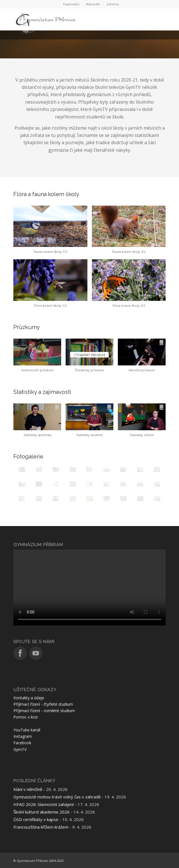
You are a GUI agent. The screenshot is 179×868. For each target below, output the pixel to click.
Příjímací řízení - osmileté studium (44, 711)
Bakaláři (93, 4)
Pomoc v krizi (26, 717)
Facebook (22, 743)
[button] (50, 232)
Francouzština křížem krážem (41, 827)
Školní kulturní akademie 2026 (41, 812)
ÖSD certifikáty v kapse (36, 819)
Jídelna (113, 4)
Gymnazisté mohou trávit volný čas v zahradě (57, 797)
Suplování (71, 4)
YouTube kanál (27, 730)
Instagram (23, 736)
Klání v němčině (28, 789)
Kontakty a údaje (29, 698)
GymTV (20, 749)
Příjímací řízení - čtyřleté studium (43, 704)
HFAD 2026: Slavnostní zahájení (44, 804)
